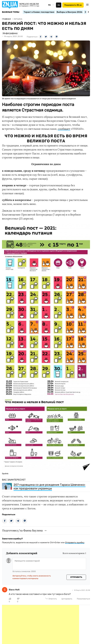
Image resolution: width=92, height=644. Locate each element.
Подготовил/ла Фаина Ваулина (22, 530)
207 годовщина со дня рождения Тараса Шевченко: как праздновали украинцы (50, 487)
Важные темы (11, 12)
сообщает (64, 129)
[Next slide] (88, 12)
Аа (59, 5)
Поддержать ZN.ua (73, 5)
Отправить (76, 577)
